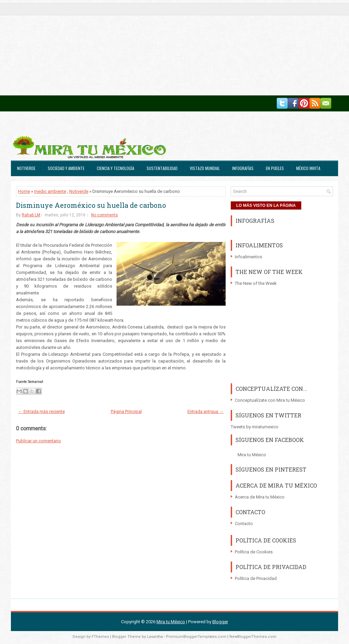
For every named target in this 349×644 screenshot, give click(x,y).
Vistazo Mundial (205, 168)
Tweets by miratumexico (255, 427)
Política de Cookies (254, 552)
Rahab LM (31, 215)
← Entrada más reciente (41, 411)
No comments (104, 215)
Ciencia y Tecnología (116, 168)
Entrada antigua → (206, 411)
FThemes (100, 637)
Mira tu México (252, 455)
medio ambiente (50, 191)
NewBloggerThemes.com (253, 637)
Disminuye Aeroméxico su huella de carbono (91, 205)
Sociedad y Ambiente (66, 168)
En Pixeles (275, 168)
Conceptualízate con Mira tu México (270, 400)
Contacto (244, 524)
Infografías (243, 168)
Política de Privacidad (256, 578)
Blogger (220, 622)
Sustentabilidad (162, 168)
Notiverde (26, 168)
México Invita (308, 168)
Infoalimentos (248, 257)
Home (24, 191)
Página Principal (126, 411)
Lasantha (155, 637)
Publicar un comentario (39, 441)
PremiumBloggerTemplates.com (196, 637)
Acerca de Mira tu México (260, 497)
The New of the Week (256, 283)
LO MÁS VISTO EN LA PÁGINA (266, 205)
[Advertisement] (174, 48)
